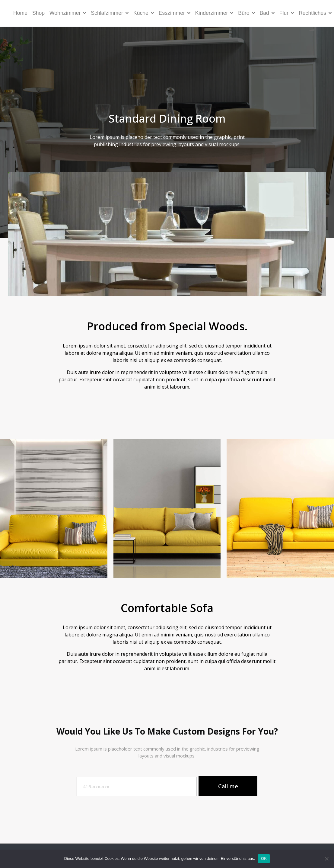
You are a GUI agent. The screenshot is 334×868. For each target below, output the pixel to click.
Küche (144, 13)
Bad (267, 13)
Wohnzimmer (68, 13)
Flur (287, 13)
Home (20, 13)
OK (264, 858)
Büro (246, 13)
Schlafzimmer (110, 13)
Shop (38, 13)
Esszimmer (175, 13)
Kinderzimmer (214, 13)
